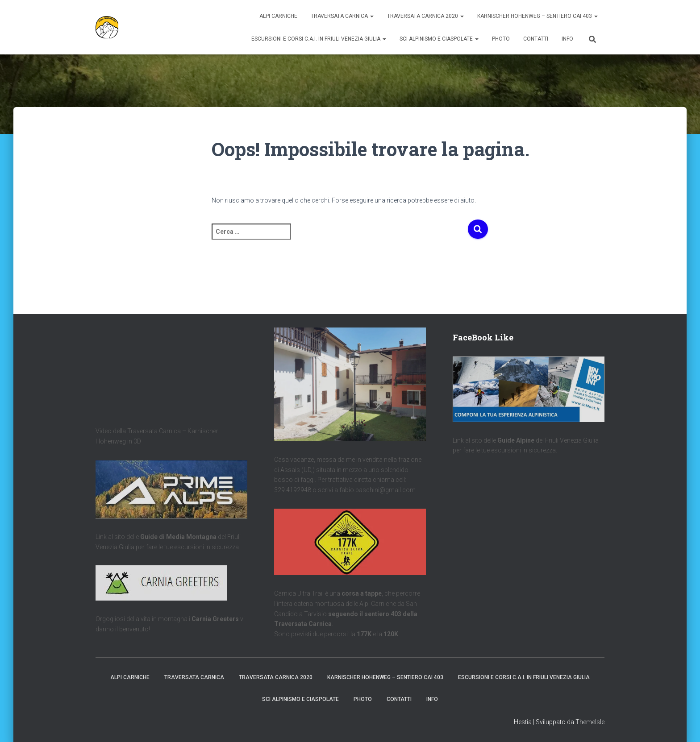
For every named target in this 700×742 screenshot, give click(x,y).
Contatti (536, 39)
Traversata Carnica (342, 16)
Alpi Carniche (278, 16)
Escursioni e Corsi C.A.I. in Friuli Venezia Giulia (319, 39)
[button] (371, 16)
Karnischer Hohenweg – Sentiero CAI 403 (537, 16)
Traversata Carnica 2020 (425, 16)
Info (567, 39)
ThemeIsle (590, 722)
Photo (501, 39)
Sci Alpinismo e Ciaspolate (439, 39)
